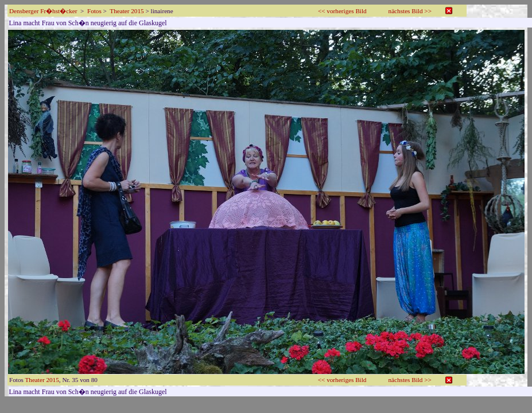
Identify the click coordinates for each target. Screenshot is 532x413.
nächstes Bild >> (410, 11)
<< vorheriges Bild (342, 11)
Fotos (94, 11)
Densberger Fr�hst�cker (43, 11)
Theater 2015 (127, 11)
